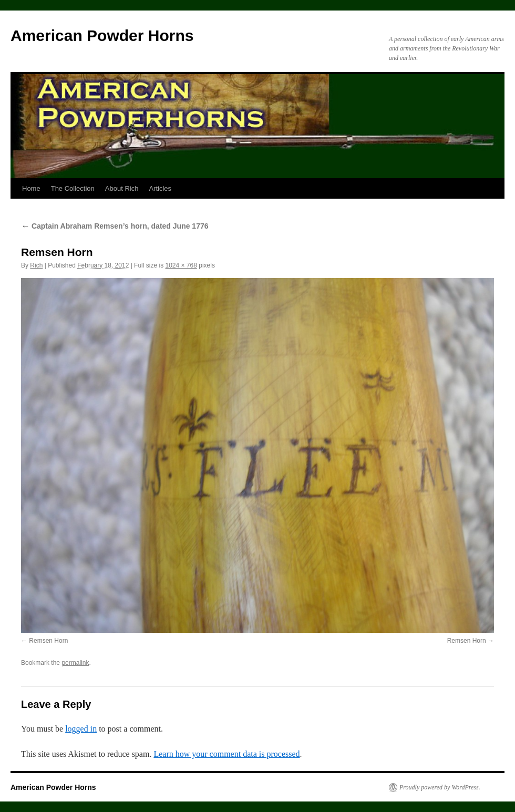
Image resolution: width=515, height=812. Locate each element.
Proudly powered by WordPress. (440, 787)
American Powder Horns (102, 35)
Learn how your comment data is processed (226, 754)
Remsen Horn (48, 641)
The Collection (73, 188)
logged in (81, 729)
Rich (36, 265)
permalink (75, 663)
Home (31, 188)
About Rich (122, 188)
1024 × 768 (181, 265)
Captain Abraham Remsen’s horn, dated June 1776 (115, 226)
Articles (160, 188)
